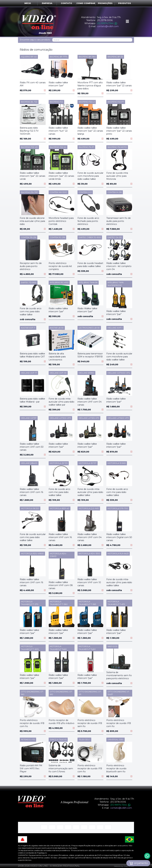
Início (28, 3)
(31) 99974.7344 (107, 23)
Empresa (47, 3)
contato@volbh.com (108, 26)
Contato (66, 3)
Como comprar (86, 3)
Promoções (105, 3)
